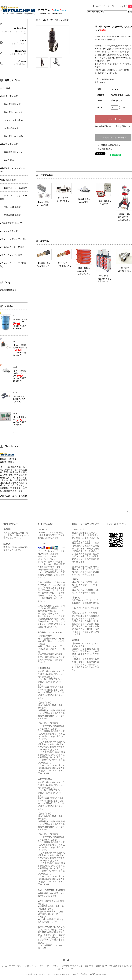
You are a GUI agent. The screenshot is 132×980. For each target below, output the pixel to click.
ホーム (4, 966)
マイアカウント (102, 6)
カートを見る (124, 6)
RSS (64, 969)
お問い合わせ (31, 966)
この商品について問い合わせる (113, 138)
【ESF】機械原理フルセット (109, 276)
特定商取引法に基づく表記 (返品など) (112, 126)
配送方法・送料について (96, 966)
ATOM (70, 969)
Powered (89, 974)
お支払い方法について (72, 966)
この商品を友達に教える (109, 145)
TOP (38, 20)
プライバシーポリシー (50, 966)
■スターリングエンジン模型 (56, 20)
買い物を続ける (105, 149)
